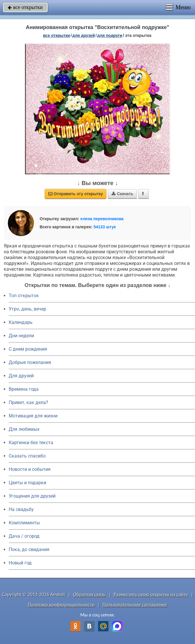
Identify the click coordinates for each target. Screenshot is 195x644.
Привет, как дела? (28, 402)
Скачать (122, 194)
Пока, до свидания (29, 549)
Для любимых (24, 429)
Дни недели (21, 336)
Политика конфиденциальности (61, 605)
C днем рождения (28, 349)
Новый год (20, 563)
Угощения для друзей (32, 496)
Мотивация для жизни (33, 416)
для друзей (84, 35)
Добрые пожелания (30, 362)
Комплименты (24, 523)
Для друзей (21, 376)
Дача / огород (24, 536)
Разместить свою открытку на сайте (151, 594)
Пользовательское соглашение (135, 605)
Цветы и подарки (27, 483)
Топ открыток (24, 296)
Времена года (24, 389)
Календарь (21, 322)
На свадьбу (21, 509)
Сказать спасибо (27, 456)
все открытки (25, 7)
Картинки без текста (31, 443)
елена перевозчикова (102, 219)
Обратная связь (90, 594)
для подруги (110, 35)
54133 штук (105, 227)
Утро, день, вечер (27, 309)
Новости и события (30, 469)
